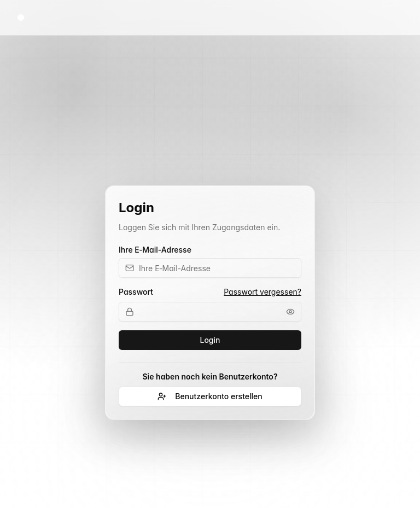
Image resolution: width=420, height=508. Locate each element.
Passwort (136, 292)
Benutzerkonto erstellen (210, 396)
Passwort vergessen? (262, 292)
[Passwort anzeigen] (290, 312)
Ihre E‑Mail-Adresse (155, 250)
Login (210, 340)
